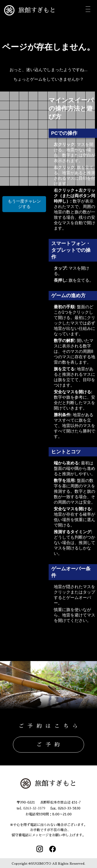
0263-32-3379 (34, 808)
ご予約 (50, 745)
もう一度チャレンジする (24, 204)
